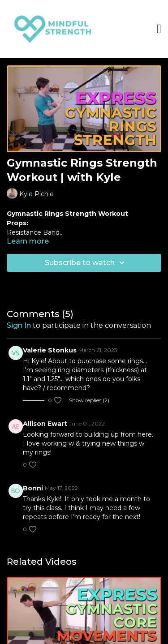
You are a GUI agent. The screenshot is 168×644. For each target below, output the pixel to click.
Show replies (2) (89, 400)
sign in (19, 325)
